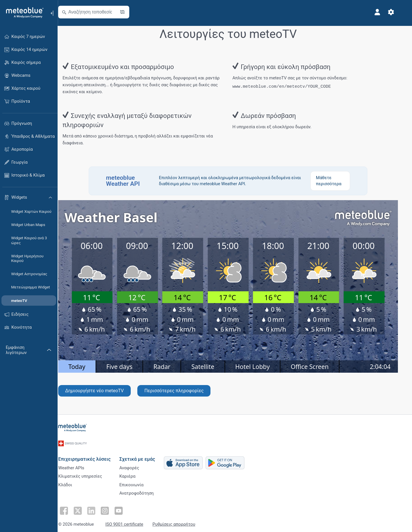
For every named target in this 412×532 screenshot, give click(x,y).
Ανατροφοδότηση (143, 491)
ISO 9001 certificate (131, 521)
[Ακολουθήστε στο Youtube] (124, 508)
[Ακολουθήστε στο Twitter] (84, 508)
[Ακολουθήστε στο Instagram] (110, 508)
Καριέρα (134, 472)
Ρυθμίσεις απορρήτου (181, 521)
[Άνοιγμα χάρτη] (129, 12)
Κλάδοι (72, 482)
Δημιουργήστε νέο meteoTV (101, 390)
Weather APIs (78, 463)
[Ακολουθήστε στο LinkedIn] (97, 508)
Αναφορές (136, 463)
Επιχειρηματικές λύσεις (91, 453)
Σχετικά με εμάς (144, 453)
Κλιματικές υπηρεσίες (87, 472)
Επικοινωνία (138, 482)
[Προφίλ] (384, 12)
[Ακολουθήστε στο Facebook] (71, 508)
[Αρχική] (23, 13)
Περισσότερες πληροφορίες (181, 390)
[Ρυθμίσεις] (398, 12)
